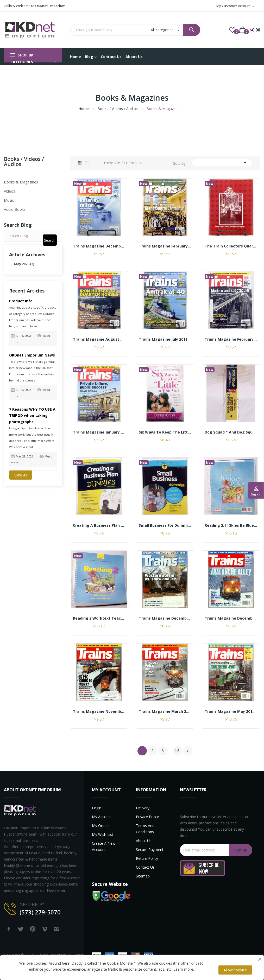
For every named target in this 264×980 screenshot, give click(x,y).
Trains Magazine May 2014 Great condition (231, 711)
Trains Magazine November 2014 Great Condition (99, 711)
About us (144, 841)
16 (177, 751)
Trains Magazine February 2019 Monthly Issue (231, 339)
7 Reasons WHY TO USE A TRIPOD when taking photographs (32, 415)
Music (9, 200)
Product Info (21, 301)
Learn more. (184, 969)
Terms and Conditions (145, 829)
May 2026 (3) (24, 264)
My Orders (101, 826)
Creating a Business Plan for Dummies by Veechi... (99, 525)
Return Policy (147, 858)
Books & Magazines (21, 182)
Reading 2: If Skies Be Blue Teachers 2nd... (231, 525)
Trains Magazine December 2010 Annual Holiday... (99, 246)
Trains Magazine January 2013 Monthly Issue (99, 432)
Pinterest (33, 929)
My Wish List (103, 834)
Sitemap (143, 876)
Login (97, 808)
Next (188, 751)
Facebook (9, 929)
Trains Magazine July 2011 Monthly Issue (165, 339)
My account (102, 817)
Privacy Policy (147, 817)
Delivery (143, 808)
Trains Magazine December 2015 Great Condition (231, 618)
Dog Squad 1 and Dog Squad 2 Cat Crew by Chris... (231, 432)
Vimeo (45, 929)
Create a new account (104, 846)
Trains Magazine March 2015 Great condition (165, 711)
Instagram (56, 929)
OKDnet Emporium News (32, 355)
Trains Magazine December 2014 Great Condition (165, 618)
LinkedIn (68, 929)
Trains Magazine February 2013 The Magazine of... (165, 246)
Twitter (21, 929)
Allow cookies (235, 970)
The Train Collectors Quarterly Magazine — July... (231, 246)
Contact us (145, 867)
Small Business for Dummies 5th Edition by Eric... (165, 525)
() (232, 30)
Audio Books (15, 209)
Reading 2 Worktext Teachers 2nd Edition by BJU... (99, 618)
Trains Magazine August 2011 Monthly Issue (99, 339)
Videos (10, 191)
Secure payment (150, 849)
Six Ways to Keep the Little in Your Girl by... (165, 432)
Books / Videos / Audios (24, 162)
